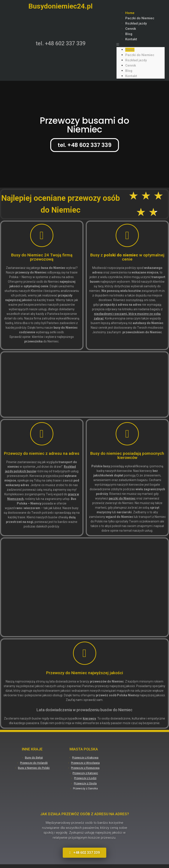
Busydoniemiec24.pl (60, 6)
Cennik (131, 29)
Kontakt (131, 39)
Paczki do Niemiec (140, 18)
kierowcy (89, 718)
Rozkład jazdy (136, 23)
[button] (141, 44)
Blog (129, 34)
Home (130, 13)
